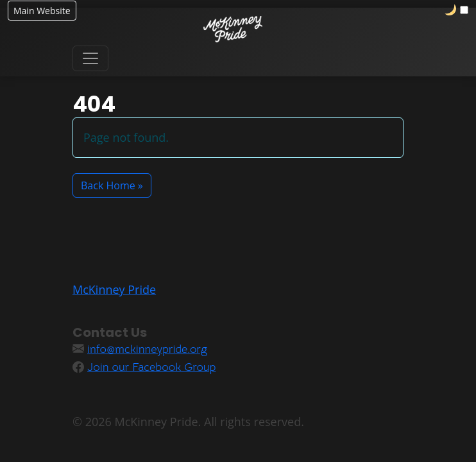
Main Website (42, 11)
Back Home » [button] (112, 185)
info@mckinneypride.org (147, 349)
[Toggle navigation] (90, 58)
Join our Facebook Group (151, 367)
